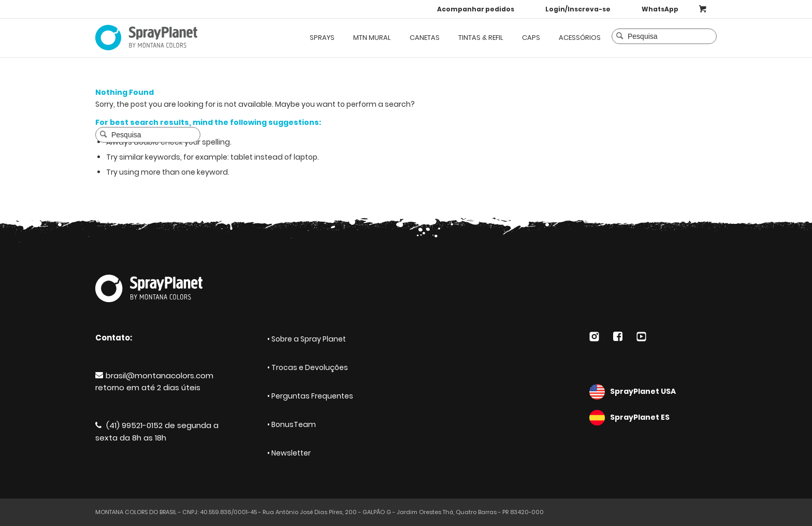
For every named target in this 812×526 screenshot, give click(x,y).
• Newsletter (289, 453)
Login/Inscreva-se (578, 9)
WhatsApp (660, 9)
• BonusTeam (292, 424)
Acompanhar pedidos (476, 9)
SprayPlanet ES (653, 418)
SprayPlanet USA (653, 392)
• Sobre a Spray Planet (307, 339)
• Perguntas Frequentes (310, 396)
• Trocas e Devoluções (308, 367)
